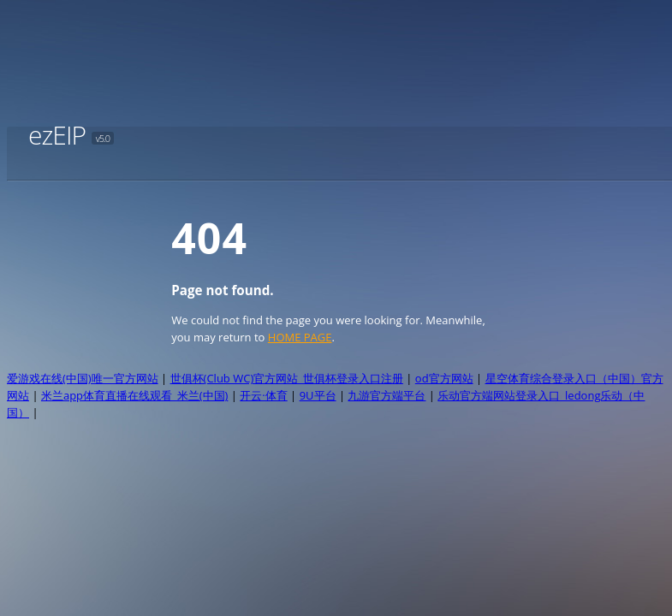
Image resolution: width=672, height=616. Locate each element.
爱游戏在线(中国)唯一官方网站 (83, 378)
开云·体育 (263, 395)
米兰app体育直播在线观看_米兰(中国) (135, 395)
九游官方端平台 (387, 395)
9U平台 (318, 395)
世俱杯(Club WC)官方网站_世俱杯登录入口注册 (287, 378)
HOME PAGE (300, 337)
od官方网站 (444, 378)
